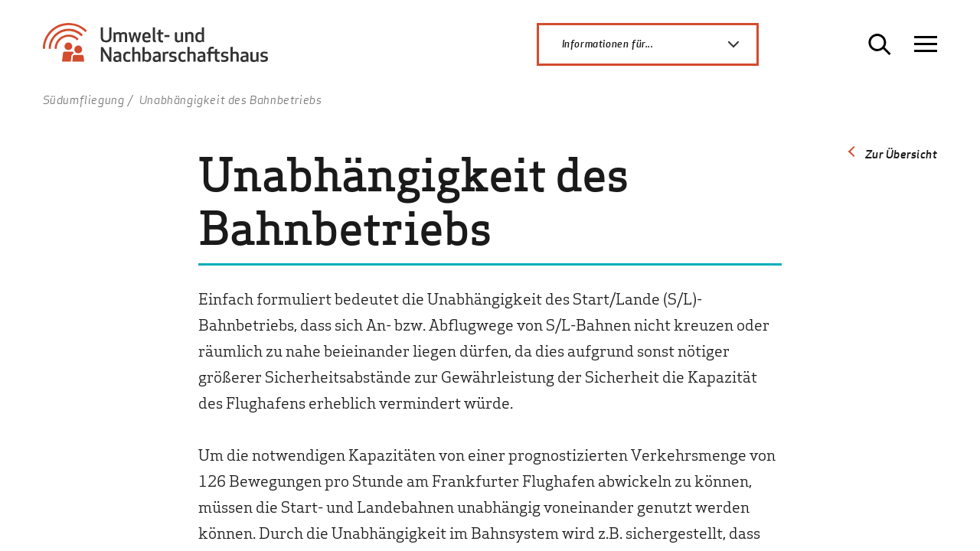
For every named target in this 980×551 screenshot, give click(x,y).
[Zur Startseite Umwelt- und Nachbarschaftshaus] (162, 50)
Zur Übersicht (902, 154)
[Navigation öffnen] (926, 44)
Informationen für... (659, 44)
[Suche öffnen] (880, 44)
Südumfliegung (84, 99)
